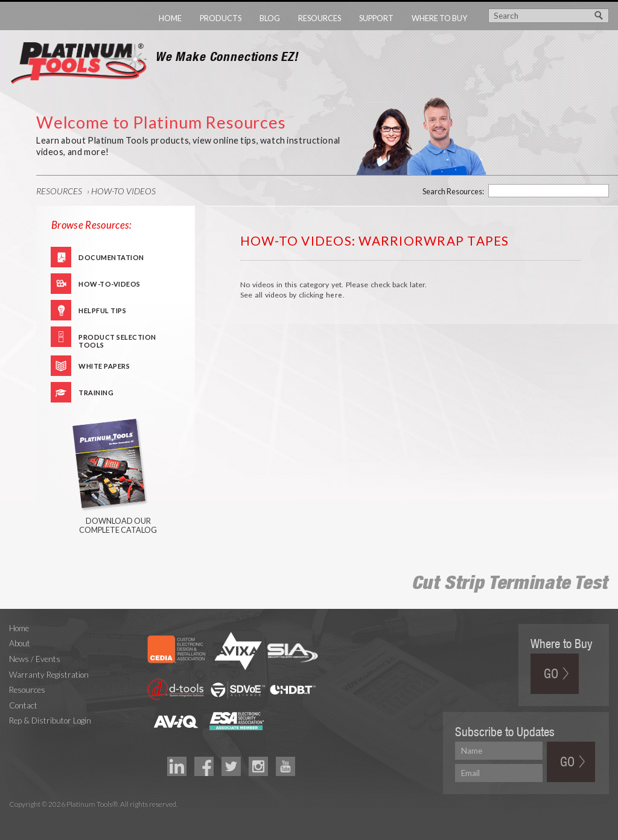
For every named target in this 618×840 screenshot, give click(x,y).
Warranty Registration (49, 675)
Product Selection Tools (117, 340)
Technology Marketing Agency (15, 818)
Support (376, 18)
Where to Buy (439, 18)
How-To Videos (123, 191)
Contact (23, 705)
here (334, 295)
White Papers (104, 366)
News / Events (35, 659)
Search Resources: (453, 191)
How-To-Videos (110, 284)
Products (221, 18)
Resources (320, 18)
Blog (270, 18)
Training (96, 393)
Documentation (111, 257)
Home (170, 18)
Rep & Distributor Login (50, 721)
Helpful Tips (102, 310)
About (20, 643)
